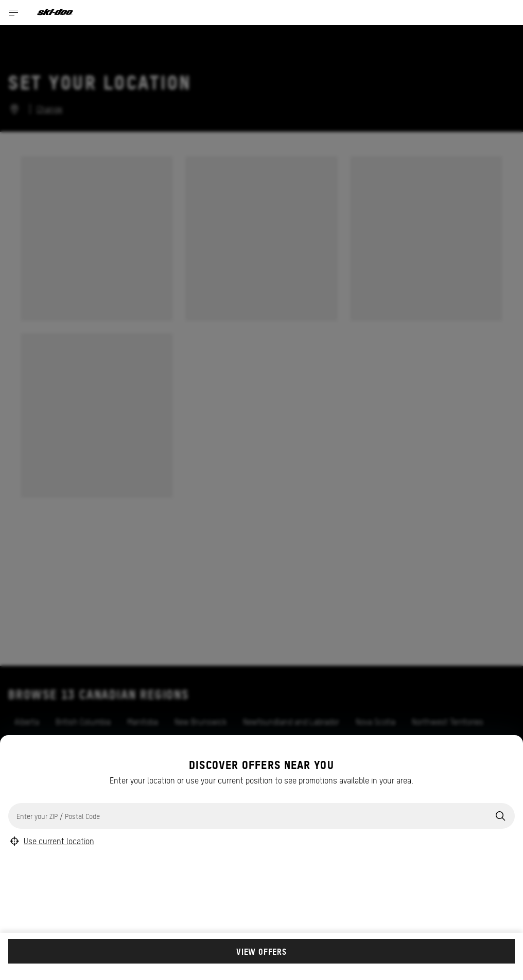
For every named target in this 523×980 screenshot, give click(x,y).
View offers (261, 951)
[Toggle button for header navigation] (14, 13)
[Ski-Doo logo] (55, 13)
